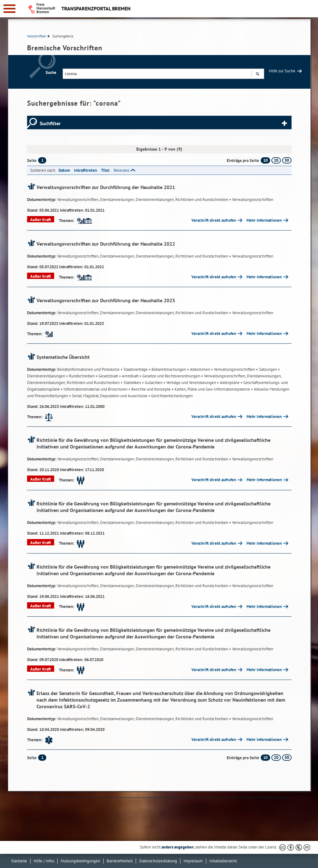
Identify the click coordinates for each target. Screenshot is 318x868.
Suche (51, 72)
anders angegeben (178, 847)
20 (276, 160)
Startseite (19, 861)
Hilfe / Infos (44, 861)
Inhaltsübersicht (223, 861)
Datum (64, 170)
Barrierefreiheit (120, 861)
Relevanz (122, 170)
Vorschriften (38, 36)
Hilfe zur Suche (282, 71)
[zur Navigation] (9, 9)
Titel (105, 170)
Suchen (257, 75)
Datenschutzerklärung (158, 861)
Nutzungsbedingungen (80, 861)
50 (287, 160)
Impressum (193, 861)
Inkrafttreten (85, 170)
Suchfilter (50, 123)
